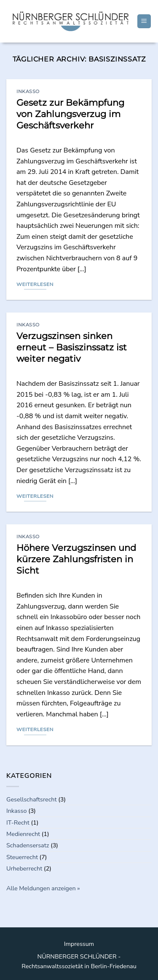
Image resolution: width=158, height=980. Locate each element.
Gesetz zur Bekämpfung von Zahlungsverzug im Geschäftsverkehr (70, 114)
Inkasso (28, 91)
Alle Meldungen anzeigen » (43, 888)
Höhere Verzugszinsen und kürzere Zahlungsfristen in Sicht (76, 559)
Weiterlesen (35, 284)
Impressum (79, 944)
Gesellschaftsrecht (32, 799)
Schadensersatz (28, 845)
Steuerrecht (22, 857)
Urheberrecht (24, 868)
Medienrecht (23, 834)
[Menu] (144, 21)
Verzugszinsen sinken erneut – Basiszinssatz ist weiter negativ (72, 347)
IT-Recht (18, 822)
